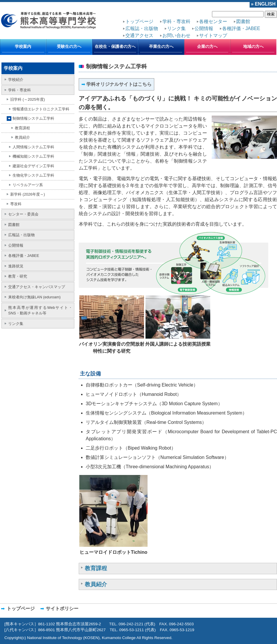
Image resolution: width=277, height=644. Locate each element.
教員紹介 (22, 137)
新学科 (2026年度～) (28, 194)
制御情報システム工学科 (33, 118)
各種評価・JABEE (241, 28)
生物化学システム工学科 (33, 175)
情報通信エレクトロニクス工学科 (41, 109)
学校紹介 (16, 80)
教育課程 (22, 128)
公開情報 (204, 28)
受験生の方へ (69, 46)
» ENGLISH (263, 4)
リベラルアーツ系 (28, 185)
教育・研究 (18, 276)
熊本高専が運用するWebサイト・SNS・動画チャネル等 (40, 310)
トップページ (139, 21)
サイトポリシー (62, 609)
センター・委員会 (23, 214)
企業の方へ (207, 46)
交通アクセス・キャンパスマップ (37, 287)
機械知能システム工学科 (33, 156)
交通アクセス (139, 35)
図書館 (243, 21)
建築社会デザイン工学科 (33, 166)
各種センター (213, 21)
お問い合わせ (176, 35)
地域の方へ (253, 46)
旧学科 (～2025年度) (28, 99)
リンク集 (176, 28)
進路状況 (16, 266)
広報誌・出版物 (142, 28)
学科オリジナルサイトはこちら (119, 84)
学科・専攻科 (176, 21)
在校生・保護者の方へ (115, 46)
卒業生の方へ (161, 46)
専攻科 (16, 204)
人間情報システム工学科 (33, 147)
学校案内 (23, 46)
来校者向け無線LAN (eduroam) (34, 297)
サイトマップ (213, 35)
